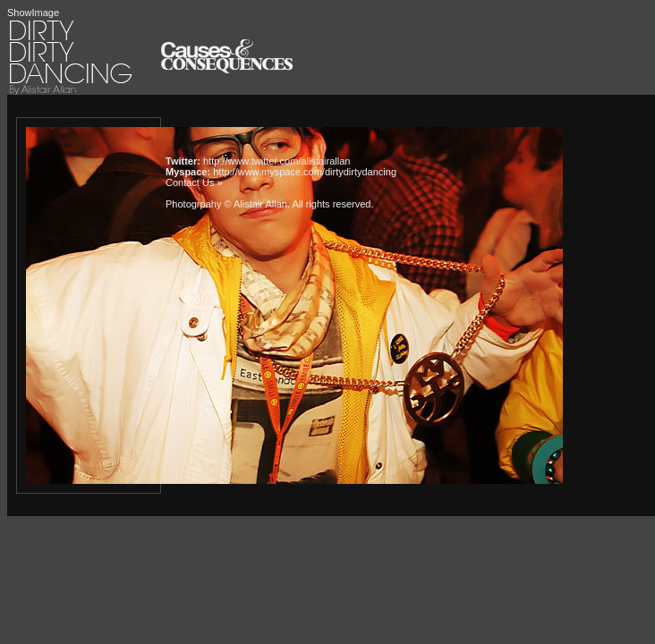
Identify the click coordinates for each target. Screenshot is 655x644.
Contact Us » (194, 182)
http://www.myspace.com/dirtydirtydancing (305, 172)
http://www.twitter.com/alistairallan (276, 161)
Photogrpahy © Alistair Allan (226, 204)
